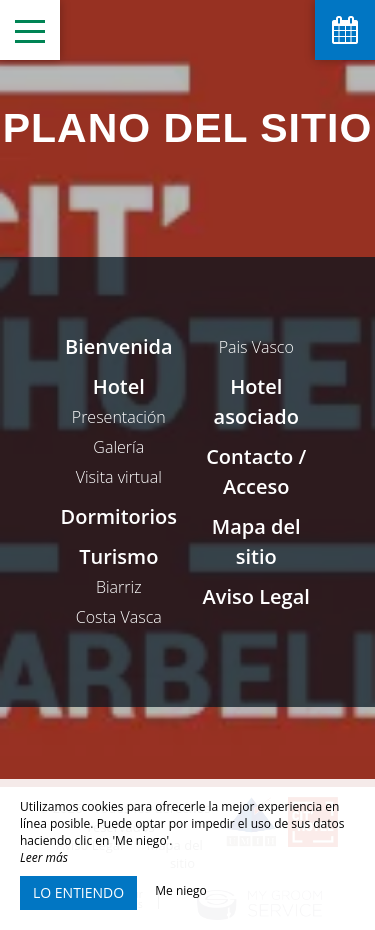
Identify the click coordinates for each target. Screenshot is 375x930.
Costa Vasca (119, 617)
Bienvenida (119, 346)
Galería (118, 447)
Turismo (118, 556)
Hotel (119, 386)
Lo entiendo (78, 892)
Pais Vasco (256, 347)
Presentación (119, 417)
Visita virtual (119, 477)
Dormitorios (119, 516)
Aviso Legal (256, 596)
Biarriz (119, 587)
